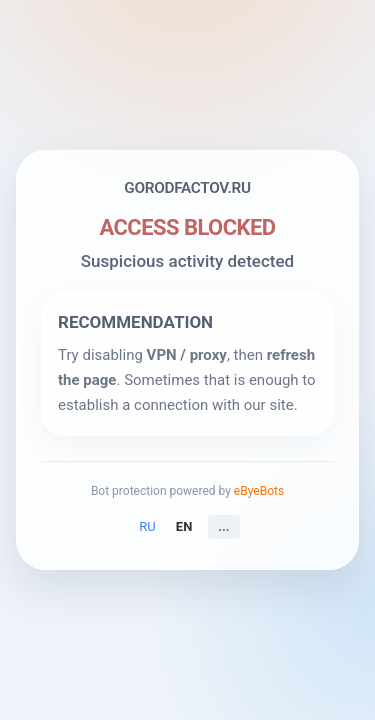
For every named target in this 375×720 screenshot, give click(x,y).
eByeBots (259, 491)
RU (147, 526)
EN (184, 526)
